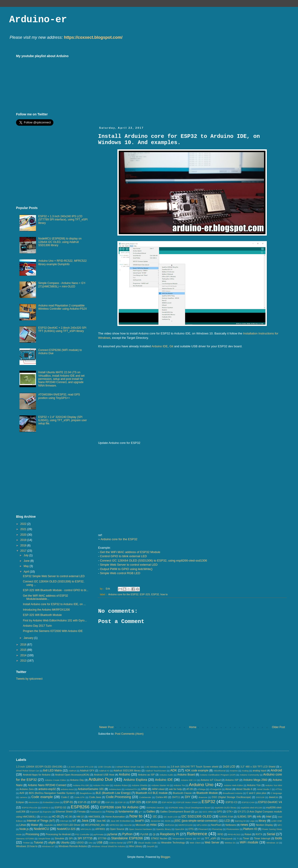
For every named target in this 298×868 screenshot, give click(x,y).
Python (127, 834)
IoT (74, 821)
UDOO (80, 843)
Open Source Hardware (140, 829)
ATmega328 (215, 789)
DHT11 (176, 797)
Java (85, 821)
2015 (24, 650)
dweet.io (273, 797)
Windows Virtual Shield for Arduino (108, 846)
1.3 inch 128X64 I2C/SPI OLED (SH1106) (39, 767)
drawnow (203, 797)
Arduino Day (77, 780)
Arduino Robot (121, 785)
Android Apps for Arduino (37, 775)
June (27, 561)
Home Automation (115, 817)
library (263, 821)
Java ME (101, 821)
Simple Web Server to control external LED (129, 565)
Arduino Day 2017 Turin (37, 626)
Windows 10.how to (27, 846)
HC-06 (68, 817)
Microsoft (141, 825)
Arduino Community (250, 775)
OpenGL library (164, 829)
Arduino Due (101, 779)
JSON (167, 821)
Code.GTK (79, 797)
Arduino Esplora (135, 780)
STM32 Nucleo (159, 838)
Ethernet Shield (64, 812)
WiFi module (249, 842)
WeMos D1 (230, 843)
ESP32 (155, 594)
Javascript (156, 821)
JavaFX (139, 821)
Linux (23, 825)
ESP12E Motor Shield (187, 802)
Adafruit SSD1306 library (127, 771)
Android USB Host (104, 775)
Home (193, 727)
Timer (246, 838)
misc (154, 825)
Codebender (145, 797)
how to (164, 594)
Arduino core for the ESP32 (119, 539)
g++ (141, 812)
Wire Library (136, 846)
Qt (154, 834)
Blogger (165, 857)
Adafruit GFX (87, 771)
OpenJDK (180, 829)
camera (23, 797)
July (26, 555)
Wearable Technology (173, 843)
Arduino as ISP (146, 775)
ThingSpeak (227, 839)
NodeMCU (41, 829)
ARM (144, 789)
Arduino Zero (27, 789)
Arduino (124, 774)
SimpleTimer (44, 839)
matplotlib (48, 825)
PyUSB (144, 834)
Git (171, 346)
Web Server (212, 843)
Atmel (229, 789)
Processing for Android (58, 834)
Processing (32, 834)
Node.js (24, 829)
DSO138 (260, 797)
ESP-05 (82, 802)
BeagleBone (86, 793)
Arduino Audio (166, 775)
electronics (34, 802)
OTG (191, 829)
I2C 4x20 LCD (170, 817)
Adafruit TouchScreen (156, 771)
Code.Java (95, 797)
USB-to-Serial (116, 843)
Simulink (59, 838)
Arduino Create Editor (55, 780)
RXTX (259, 834)
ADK (174, 770)
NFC (280, 825)
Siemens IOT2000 (25, 839)
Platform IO (250, 829)
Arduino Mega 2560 (255, 780)
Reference (197, 834)
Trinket (26, 843)
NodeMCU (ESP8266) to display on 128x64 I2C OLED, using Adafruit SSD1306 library (60, 242)
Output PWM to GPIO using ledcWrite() (126, 569)
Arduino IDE (160, 346)
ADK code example (197, 771)
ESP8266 (80, 807)
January (29, 638)
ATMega (201, 789)
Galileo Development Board (175, 812)
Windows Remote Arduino (73, 846)
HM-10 (80, 817)
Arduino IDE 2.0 (189, 780)
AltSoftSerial (219, 771)
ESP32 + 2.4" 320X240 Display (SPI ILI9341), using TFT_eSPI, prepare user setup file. (63, 420)
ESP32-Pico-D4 (29, 808)
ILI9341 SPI (245, 817)
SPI (71, 838)
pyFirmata (98, 834)
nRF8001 (100, 829)
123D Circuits (104, 767)
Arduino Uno (201, 785)
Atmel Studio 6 (244, 789)
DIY (188, 797)
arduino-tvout (67, 789)
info (259, 817)
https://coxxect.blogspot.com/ (93, 37)
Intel (269, 817)
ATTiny (279, 789)
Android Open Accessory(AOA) (72, 775)
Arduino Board (186, 775)
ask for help (175, 789)
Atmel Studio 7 (264, 789)
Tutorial (39, 843)
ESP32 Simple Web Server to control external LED (54, 576)
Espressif (34, 812)
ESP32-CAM (248, 802)
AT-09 (190, 789)
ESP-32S (145, 594)
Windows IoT (48, 846)
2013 (24, 661)
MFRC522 (114, 825)
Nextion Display (264, 825)
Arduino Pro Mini (101, 785)
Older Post (278, 727)
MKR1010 (170, 825)
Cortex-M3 (161, 797)
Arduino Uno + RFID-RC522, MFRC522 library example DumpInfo (62, 262)
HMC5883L (95, 817)
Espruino (47, 812)
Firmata (81, 812)
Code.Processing (119, 797)
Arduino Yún (254, 785)
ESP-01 (68, 802)
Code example (42, 797)
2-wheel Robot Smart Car (128, 767)
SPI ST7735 (85, 838)
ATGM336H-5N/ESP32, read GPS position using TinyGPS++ (59, 396)
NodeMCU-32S (66, 829)
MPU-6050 (202, 825)
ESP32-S (46, 808)
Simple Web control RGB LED (120, 573)
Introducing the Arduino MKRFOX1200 (46, 610)
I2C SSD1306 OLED (196, 816)
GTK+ (230, 812)
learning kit (240, 821)
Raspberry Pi (170, 834)
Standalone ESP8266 (127, 838)
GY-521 (44, 817)
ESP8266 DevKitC (156, 808)
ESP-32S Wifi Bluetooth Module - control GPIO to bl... (56, 590)
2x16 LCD (229, 767)
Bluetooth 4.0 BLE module (152, 793)
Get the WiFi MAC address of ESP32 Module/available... (46, 597)
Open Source (117, 829)
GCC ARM (208, 812)
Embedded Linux (51, 802)
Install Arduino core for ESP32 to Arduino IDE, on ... (54, 604)
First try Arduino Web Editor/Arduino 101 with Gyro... (55, 620)
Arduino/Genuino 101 (91, 789)
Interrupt (64, 821)
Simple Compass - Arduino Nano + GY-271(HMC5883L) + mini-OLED (62, 285)
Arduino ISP (232, 780)
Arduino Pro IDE (81, 785)
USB (100, 843)
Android (276, 770)
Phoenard (203, 829)
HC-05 (56, 817)
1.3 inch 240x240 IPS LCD (80, 767)
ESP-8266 (152, 802)
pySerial (112, 834)
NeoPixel (216, 825)
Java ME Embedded (120, 821)
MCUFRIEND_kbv (95, 825)
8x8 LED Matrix (52, 771)
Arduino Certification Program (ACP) (218, 775)
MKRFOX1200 (185, 825)
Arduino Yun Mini (274, 785)
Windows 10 (272, 843)
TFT (199, 839)
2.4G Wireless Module (156, 767)
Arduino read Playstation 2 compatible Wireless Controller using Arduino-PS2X (63, 307)
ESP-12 (96, 802)
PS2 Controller (82, 834)
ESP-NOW (167, 802)
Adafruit (72, 771)
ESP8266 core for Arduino (119, 807)
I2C (155, 817)
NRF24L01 (86, 829)
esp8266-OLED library (225, 808)
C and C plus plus (256, 793)
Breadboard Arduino (233, 793)
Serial (271, 834)
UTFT (130, 843)
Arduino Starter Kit (160, 785)
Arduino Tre (179, 785)
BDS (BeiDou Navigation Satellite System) (52, 793)
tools (279, 838)
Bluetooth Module (207, 793)
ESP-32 (122, 802)
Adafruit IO (104, 771)
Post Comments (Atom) (129, 734)
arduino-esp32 (47, 789)
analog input (259, 771)
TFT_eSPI (210, 838)
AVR (22, 793)
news (244, 825)
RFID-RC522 (234, 834)
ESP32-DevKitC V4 (270, 802)
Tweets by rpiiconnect (29, 679)
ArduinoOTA (131, 789)
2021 (24, 529)
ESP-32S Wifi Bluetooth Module (42, 615)
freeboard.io (96, 812)
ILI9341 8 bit (226, 817)
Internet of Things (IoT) (41, 821)
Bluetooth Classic (182, 793)
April (27, 572)
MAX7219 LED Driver (69, 825)
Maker (35, 825)
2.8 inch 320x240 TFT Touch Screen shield (194, 767)
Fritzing (110, 812)
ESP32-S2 (60, 807)
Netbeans (231, 825)
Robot (248, 834)
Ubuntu (65, 843)
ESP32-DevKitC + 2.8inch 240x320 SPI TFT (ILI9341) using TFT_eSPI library (62, 329)
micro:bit (127, 825)
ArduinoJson (115, 789)
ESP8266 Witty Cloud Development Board (190, 808)
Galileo (151, 812)
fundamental (126, 812)
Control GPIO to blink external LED (123, 556)
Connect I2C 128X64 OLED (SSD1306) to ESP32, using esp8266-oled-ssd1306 (153, 561)
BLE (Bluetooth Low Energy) (113, 793)
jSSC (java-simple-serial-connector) (196, 821)
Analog (245, 771)
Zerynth (150, 846)
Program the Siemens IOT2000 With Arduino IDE (53, 631)
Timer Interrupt (262, 838)
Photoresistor (233, 829)
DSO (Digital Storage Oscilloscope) (232, 797)
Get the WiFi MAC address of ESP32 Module (130, 552)
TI (238, 839)
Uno (91, 843)
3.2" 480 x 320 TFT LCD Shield (258, 767)
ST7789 (102, 838)
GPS (219, 812)
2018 (24, 545)
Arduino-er (38, 20)
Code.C (65, 797)
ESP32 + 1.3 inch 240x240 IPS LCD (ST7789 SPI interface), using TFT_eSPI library (63, 220)
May (27, 566)
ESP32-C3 (231, 802)
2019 (24, 540)
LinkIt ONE (277, 821)
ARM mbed (158, 789)
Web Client (195, 843)
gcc (197, 812)
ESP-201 (110, 802)
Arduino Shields (140, 785)
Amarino (234, 771)
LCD (227, 821)
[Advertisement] (137, 86)
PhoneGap (217, 829)
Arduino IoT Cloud (211, 780)
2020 (24, 535)
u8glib (52, 843)
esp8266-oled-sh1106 (251, 808)
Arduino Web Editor (233, 785)
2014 (24, 655)
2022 (24, 524)
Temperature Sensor (182, 839)
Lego (252, 821)
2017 (24, 551)
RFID (220, 834)
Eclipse (20, 802)
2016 (24, 645)
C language (276, 793)
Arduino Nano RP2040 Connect (47, 785)
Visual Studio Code (147, 843)
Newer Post (106, 727)
